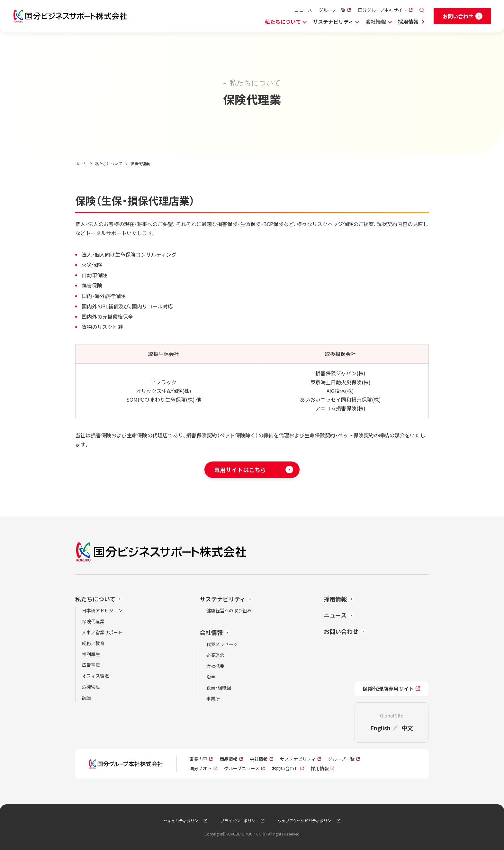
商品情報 (229, 759)
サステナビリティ (333, 22)
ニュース (303, 10)
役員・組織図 (219, 688)
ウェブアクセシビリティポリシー (306, 821)
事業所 (213, 699)
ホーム (81, 164)
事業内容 (198, 759)
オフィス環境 (95, 676)
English (380, 728)
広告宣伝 (91, 665)
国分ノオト (201, 768)
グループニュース (242, 768)
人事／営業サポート (102, 632)
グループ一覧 (332, 10)
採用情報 (408, 22)
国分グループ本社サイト (382, 10)
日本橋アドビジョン (102, 610)
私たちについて (283, 22)
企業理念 (215, 655)
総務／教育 (93, 643)
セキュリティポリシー (183, 821)
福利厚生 (91, 654)
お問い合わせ (341, 631)
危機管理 (91, 687)
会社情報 (376, 22)
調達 (86, 698)
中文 (407, 728)
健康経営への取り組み (229, 610)
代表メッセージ (222, 644)
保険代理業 (93, 621)
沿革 (211, 677)
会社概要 (215, 666)
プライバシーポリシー (240, 821)
